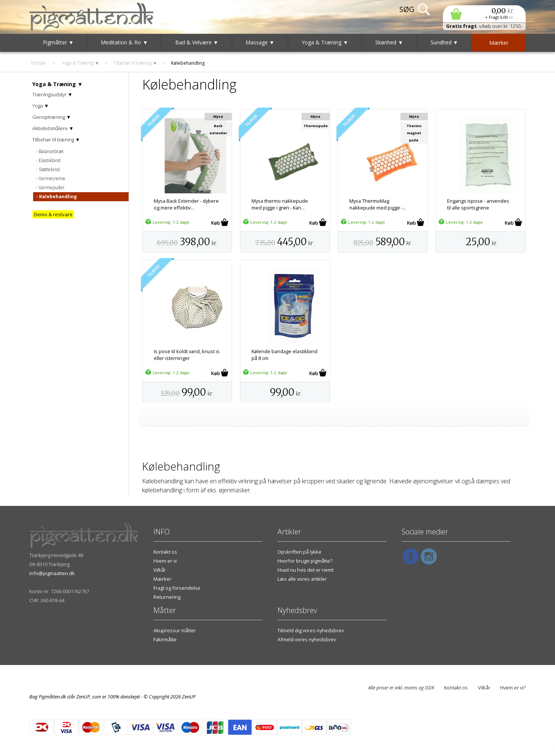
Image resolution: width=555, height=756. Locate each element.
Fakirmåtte (165, 639)
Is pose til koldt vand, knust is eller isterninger (187, 355)
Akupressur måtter (175, 630)
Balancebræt (51, 151)
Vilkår (160, 570)
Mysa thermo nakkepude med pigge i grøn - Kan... (280, 204)
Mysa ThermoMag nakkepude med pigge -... (378, 204)
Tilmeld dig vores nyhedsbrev (311, 630)
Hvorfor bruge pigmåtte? (305, 561)
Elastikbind (50, 160)
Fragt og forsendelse (177, 588)
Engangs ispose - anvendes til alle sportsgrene (478, 204)
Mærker (162, 579)
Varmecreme (52, 178)
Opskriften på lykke (299, 552)
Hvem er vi (165, 561)
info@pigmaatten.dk (52, 573)
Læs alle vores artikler (302, 579)
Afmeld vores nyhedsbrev (307, 639)
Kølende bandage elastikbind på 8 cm (284, 355)
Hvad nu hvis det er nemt (306, 570)
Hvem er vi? (513, 688)
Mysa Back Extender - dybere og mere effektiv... (186, 204)
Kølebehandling (58, 197)
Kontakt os (165, 552)
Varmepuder (52, 187)
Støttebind (49, 169)
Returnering (167, 597)
